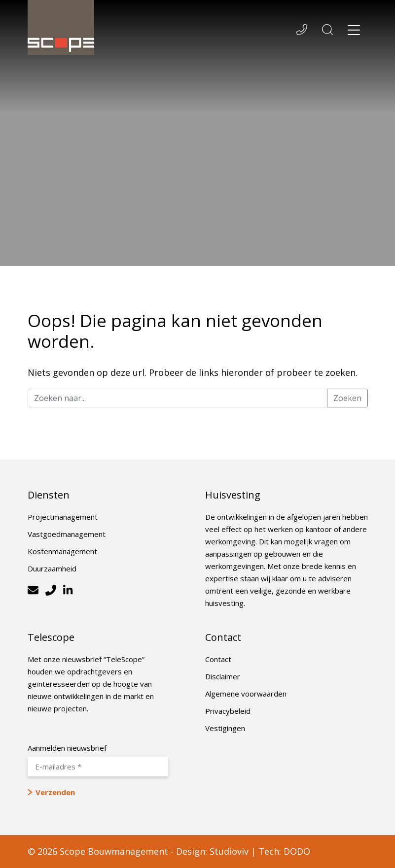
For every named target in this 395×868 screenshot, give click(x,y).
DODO (297, 851)
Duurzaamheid (52, 568)
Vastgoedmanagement (67, 534)
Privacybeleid (228, 711)
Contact (218, 659)
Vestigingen (225, 728)
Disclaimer (223, 676)
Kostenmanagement (62, 551)
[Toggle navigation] (354, 32)
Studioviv (229, 851)
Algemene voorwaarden (246, 694)
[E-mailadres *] (98, 767)
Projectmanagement (63, 517)
